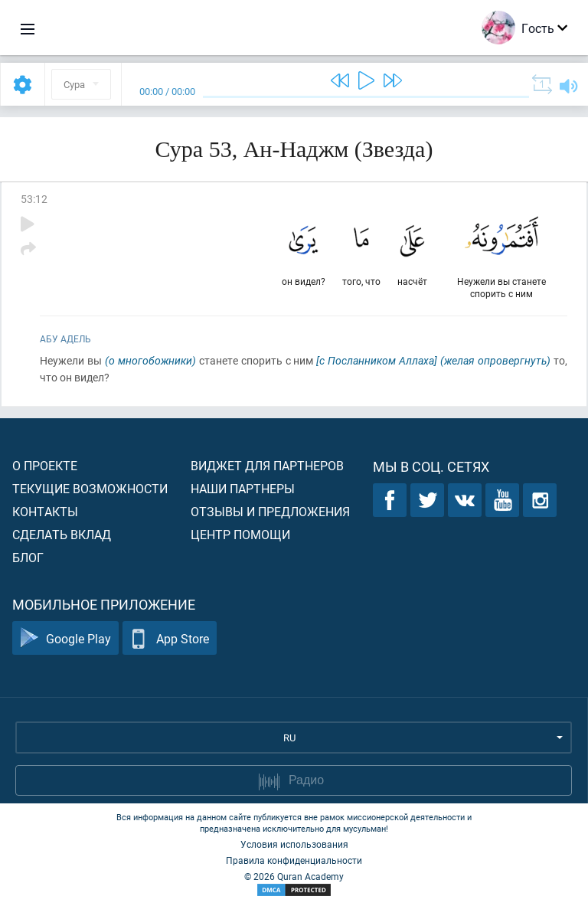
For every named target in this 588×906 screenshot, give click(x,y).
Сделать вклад (62, 534)
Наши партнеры (243, 488)
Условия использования (294, 844)
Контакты (45, 511)
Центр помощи (240, 534)
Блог (28, 557)
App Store (170, 638)
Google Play (65, 638)
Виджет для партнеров (267, 465)
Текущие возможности (90, 488)
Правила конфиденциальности (294, 860)
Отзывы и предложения (270, 511)
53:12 (34, 199)
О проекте (45, 465)
